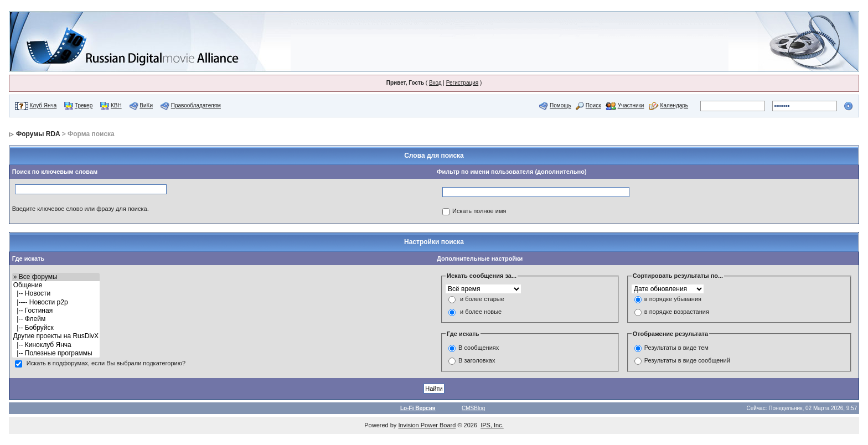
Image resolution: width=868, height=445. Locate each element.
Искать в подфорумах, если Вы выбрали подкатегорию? (106, 364)
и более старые (482, 299)
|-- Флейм (56, 319)
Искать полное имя (479, 211)
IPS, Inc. (492, 425)
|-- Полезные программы (56, 353)
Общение (56, 285)
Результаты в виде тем (676, 348)
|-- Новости (56, 294)
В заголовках (477, 360)
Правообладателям (196, 105)
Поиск (593, 105)
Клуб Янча (43, 105)
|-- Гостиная (56, 311)
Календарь (674, 105)
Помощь (560, 105)
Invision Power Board (427, 425)
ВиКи (146, 105)
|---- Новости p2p (56, 302)
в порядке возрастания (677, 312)
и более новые (481, 312)
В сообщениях (479, 348)
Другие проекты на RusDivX (56, 336)
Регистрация (462, 83)
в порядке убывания (673, 299)
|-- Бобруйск (56, 328)
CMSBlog (473, 408)
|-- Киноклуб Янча (56, 345)
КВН (116, 105)
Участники (631, 105)
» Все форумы (56, 277)
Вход (435, 83)
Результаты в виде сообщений (687, 360)
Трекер (84, 105)
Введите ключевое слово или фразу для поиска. (81, 209)
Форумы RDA (38, 134)
